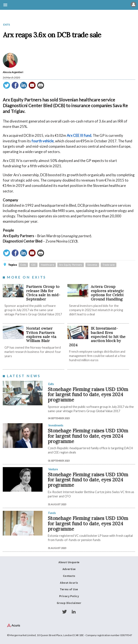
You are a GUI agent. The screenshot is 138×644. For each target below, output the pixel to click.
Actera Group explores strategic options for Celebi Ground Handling (107, 293)
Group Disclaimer (69, 603)
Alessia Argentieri (13, 72)
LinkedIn (74, 612)
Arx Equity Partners (71, 265)
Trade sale (109, 265)
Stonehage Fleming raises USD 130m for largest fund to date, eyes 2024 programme (88, 394)
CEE (34, 265)
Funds (52, 513)
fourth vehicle (43, 141)
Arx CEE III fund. (79, 135)
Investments (56, 425)
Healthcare (47, 265)
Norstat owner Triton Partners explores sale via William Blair (41, 334)
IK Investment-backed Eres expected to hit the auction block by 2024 (97, 336)
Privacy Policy (69, 596)
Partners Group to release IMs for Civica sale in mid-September (43, 293)
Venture (53, 469)
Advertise (69, 569)
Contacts (69, 576)
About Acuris (69, 583)
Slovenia (92, 265)
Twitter (64, 612)
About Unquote (69, 562)
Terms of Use (69, 589)
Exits (6, 25)
